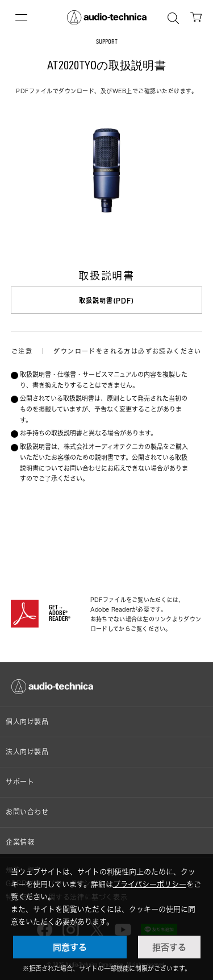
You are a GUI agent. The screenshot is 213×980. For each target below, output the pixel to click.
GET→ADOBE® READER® (60, 614)
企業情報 (20, 842)
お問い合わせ (27, 812)
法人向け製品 (27, 752)
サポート (20, 782)
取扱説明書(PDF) (107, 300)
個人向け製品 (27, 722)
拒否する (169, 947)
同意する (70, 947)
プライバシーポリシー (150, 884)
